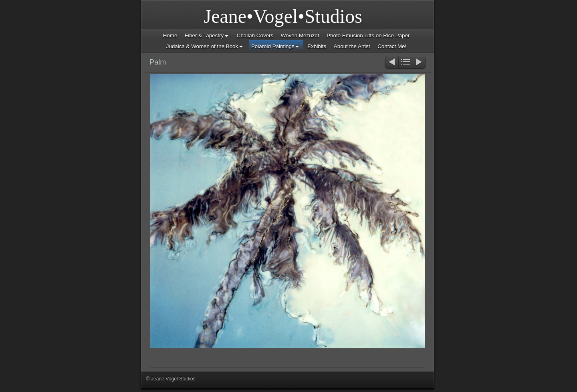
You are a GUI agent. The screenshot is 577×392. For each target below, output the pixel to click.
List (405, 63)
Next (419, 63)
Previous (391, 63)
